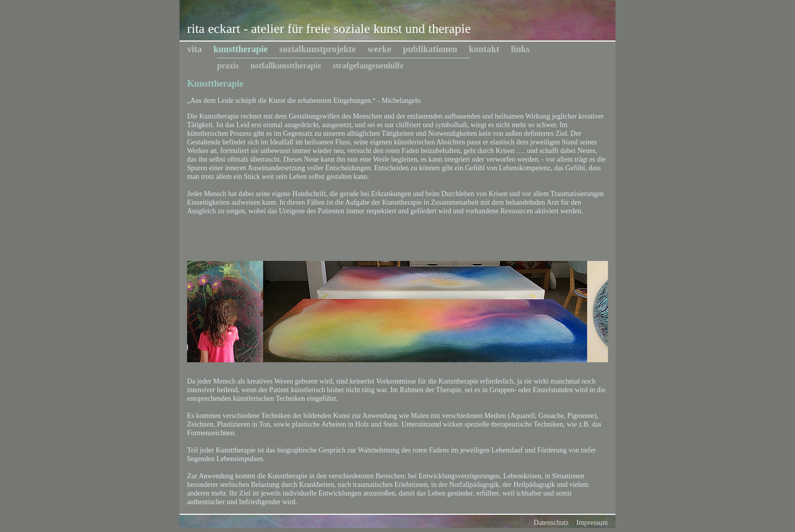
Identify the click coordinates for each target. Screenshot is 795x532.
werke (380, 49)
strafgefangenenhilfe (368, 66)
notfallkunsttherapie (286, 66)
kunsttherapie (241, 49)
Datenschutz (551, 523)
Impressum (592, 523)
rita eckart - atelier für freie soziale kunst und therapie (329, 29)
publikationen (430, 49)
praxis (228, 66)
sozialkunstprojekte (318, 49)
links (520, 49)
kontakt (484, 49)
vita (194, 49)
